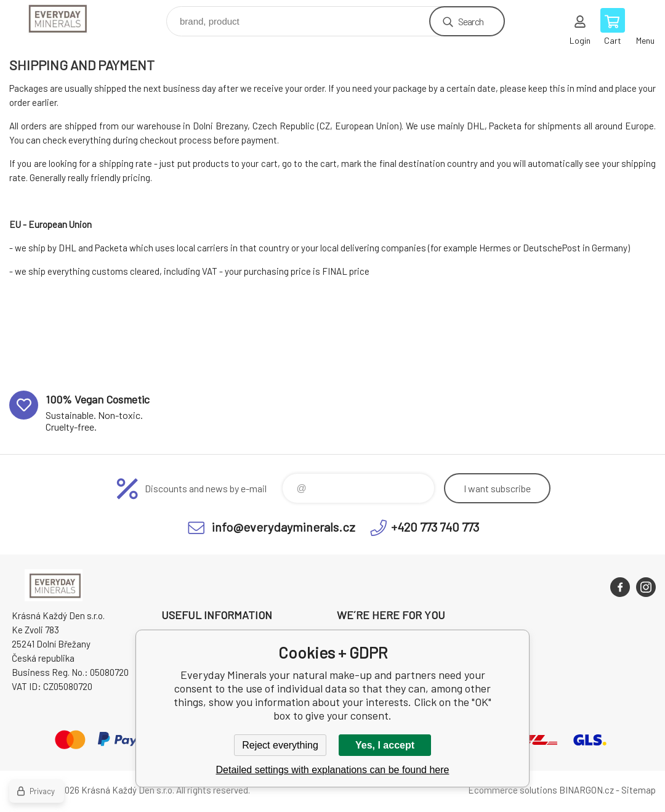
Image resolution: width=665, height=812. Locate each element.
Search (471, 21)
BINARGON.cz (586, 790)
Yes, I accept (385, 745)
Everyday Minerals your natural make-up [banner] (64, 18)
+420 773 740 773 (435, 527)
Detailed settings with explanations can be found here (333, 770)
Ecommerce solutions (513, 790)
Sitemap (639, 790)
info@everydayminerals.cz (284, 527)
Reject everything (280, 745)
